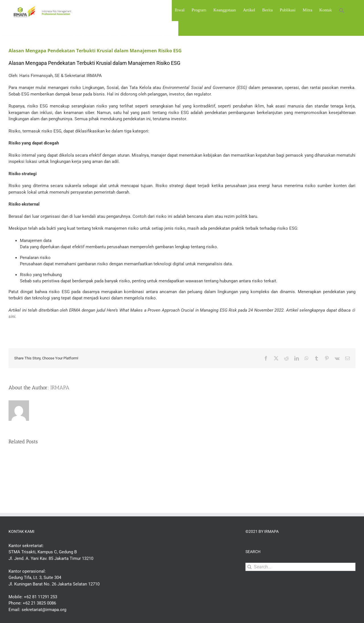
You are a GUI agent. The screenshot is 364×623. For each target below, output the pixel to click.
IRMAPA (60, 388)
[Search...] (300, 567)
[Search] (250, 567)
